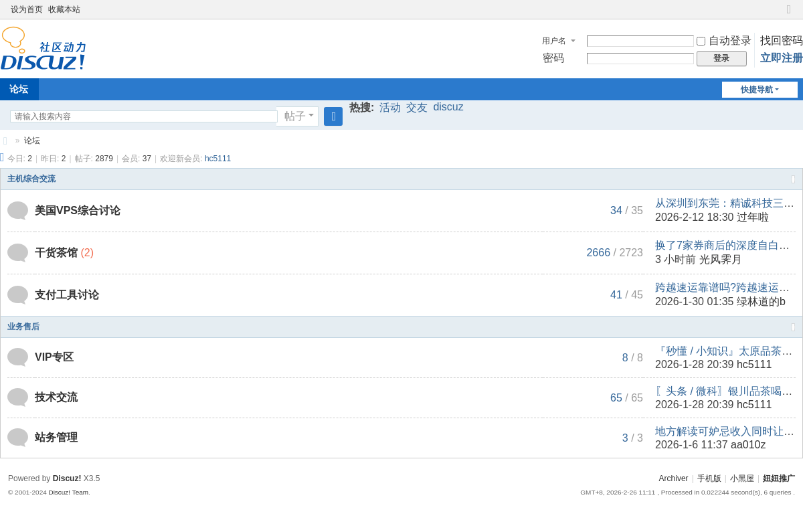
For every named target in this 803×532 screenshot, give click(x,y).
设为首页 (27, 9)
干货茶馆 (56, 253)
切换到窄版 (789, 15)
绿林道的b (761, 301)
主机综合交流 (31, 179)
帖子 (295, 116)
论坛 (32, 141)
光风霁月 (721, 259)
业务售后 (23, 327)
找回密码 (782, 40)
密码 (553, 58)
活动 (390, 107)
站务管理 (56, 437)
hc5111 (218, 159)
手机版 (709, 478)
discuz (448, 107)
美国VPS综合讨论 (78, 210)
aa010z (748, 445)
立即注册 (782, 58)
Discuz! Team (68, 492)
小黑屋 (742, 478)
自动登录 (724, 40)
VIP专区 (54, 357)
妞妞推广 (5, 141)
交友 (417, 107)
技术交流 (56, 397)
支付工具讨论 (67, 295)
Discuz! (67, 478)
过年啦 (753, 217)
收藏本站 (64, 9)
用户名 (554, 41)
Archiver (674, 478)
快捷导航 (757, 90)
